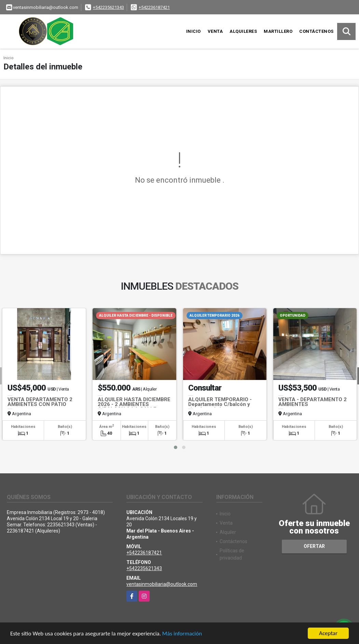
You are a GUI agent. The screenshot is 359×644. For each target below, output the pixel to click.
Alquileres (243, 31)
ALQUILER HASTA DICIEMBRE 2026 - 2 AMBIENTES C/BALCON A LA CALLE (134, 404)
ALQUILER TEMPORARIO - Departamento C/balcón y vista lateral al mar (220, 404)
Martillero (278, 31)
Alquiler (228, 532)
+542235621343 (108, 7)
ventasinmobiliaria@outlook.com (162, 584)
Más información (182, 634)
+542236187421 (154, 7)
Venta (215, 31)
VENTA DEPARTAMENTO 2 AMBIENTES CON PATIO (40, 402)
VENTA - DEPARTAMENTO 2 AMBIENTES (313, 402)
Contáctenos (316, 31)
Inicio (194, 31)
